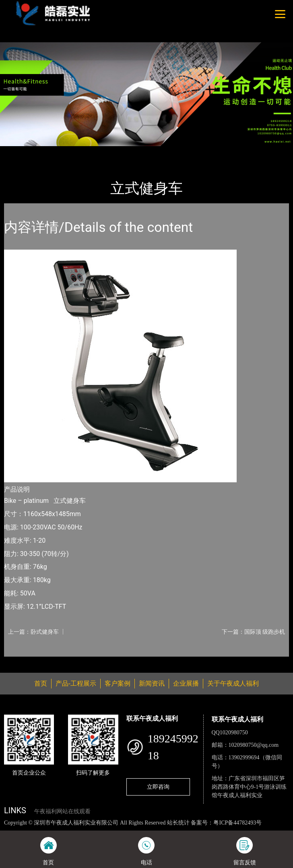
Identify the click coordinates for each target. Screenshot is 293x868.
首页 (17, 151)
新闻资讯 (152, 683)
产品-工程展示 (50, 151)
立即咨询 (158, 787)
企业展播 (186, 683)
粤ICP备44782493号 (237, 823)
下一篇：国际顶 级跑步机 (253, 632)
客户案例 (118, 683)
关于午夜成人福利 (233, 683)
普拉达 (85, 151)
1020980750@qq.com (254, 745)
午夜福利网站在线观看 (62, 811)
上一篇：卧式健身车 (33, 632)
